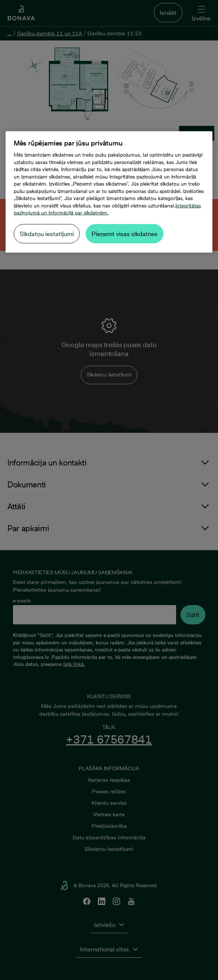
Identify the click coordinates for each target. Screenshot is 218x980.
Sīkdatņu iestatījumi (47, 233)
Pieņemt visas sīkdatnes (125, 233)
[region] (109, 192)
